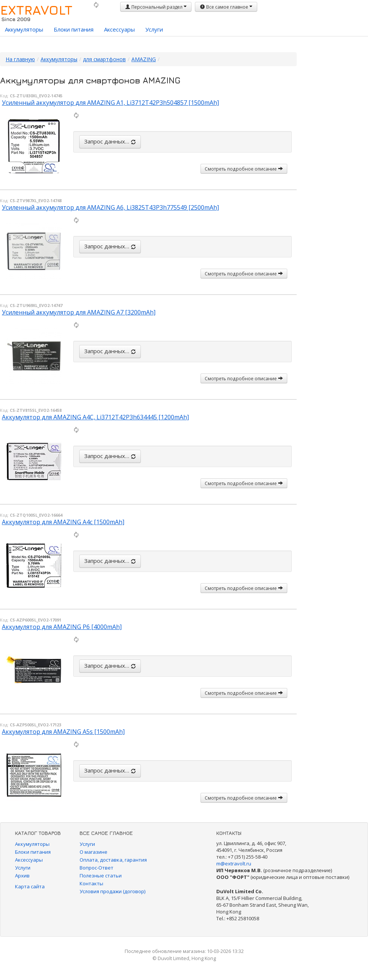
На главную (20, 59)
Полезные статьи (101, 876)
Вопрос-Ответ (97, 868)
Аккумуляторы (24, 29)
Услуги (154, 29)
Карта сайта (30, 886)
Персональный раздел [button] (156, 7)
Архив (22, 876)
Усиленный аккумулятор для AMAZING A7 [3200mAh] (79, 312)
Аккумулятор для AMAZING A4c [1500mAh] (63, 522)
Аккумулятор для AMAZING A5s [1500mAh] (63, 732)
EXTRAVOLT (36, 10)
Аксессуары (119, 29)
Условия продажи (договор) (112, 891)
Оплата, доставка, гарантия (113, 860)
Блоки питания (74, 29)
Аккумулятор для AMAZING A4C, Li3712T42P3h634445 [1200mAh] (95, 417)
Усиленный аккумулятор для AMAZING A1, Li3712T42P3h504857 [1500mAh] (110, 103)
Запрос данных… (110, 141)
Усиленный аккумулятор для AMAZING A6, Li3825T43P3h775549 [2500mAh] (110, 207)
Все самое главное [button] (226, 7)
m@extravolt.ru (234, 864)
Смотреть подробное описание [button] (244, 169)
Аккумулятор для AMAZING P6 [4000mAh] (62, 627)
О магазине (94, 852)
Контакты (91, 883)
